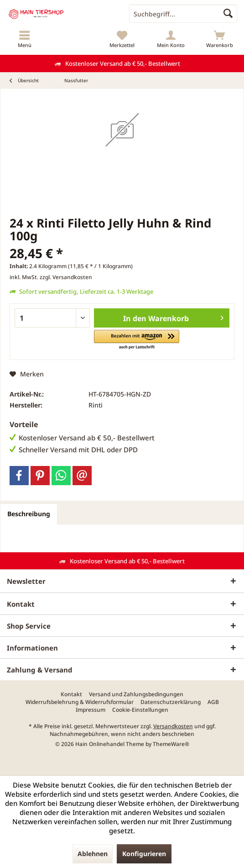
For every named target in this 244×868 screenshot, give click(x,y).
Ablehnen (93, 854)
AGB (213, 702)
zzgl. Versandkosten (66, 277)
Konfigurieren (144, 854)
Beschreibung (29, 514)
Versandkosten (173, 726)
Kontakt (71, 694)
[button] (137, 340)
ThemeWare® (171, 744)
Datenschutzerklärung (171, 702)
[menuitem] (24, 39)
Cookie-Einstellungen (140, 710)
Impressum (91, 710)
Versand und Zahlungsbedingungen (136, 694)
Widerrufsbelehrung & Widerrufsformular (80, 702)
